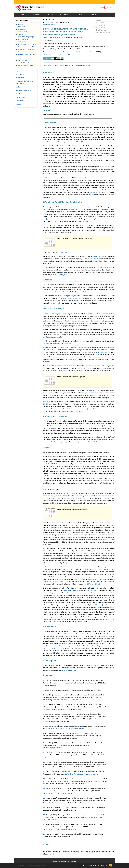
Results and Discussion (24, 90)
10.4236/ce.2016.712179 (51, 25)
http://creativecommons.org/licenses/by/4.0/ (57, 55)
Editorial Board (21, 32)
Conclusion (20, 94)
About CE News (22, 52)
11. (44, 772)
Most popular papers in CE (25, 47)
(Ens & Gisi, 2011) (101, 655)
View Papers (21, 27)
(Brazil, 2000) (97, 256)
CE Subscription (22, 42)
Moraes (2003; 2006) (102, 352)
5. (44, 714)
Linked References (101, 30)
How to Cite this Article (102, 33)
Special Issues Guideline (25, 65)
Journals (36, 15)
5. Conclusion (49, 627)
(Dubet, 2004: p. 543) (108, 483)
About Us (95, 15)
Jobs (108, 15)
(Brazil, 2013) (63, 252)
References (48, 675)
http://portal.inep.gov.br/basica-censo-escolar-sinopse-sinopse (67, 729)
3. (44, 695)
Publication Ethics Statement (26, 49)
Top (17, 71)
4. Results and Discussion (55, 416)
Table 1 (45, 167)
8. (44, 743)
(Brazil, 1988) (67, 153)
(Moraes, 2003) (93, 442)
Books (51, 15)
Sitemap (67, 861)
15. (44, 808)
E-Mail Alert (21, 865)
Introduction (20, 78)
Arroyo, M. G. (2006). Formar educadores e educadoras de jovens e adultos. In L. (70, 681)
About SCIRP (61, 861)
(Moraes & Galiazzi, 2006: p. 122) (81, 323)
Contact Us (73, 861)
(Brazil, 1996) (83, 132)
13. (44, 788)
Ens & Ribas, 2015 (91, 590)
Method (18, 87)
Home (21, 15)
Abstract (98, 20)
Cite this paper (50, 661)
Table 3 (104, 431)
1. (44, 681)
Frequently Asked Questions (26, 54)
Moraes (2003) (89, 314)
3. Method (48, 280)
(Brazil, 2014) (80, 158)
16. (44, 815)
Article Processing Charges (25, 37)
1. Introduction (50, 123)
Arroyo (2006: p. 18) (97, 605)
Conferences (65, 15)
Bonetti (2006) (94, 192)
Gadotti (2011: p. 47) (104, 540)
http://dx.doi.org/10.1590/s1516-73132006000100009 (60, 829)
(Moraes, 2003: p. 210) (76, 411)
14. (44, 798)
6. (44, 726)
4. (44, 705)
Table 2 (47, 341)
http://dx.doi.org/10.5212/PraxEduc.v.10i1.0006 (58, 793)
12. (44, 779)
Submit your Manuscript (97, 865)
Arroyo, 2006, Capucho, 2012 (73, 590)
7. (44, 733)
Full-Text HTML (100, 25)
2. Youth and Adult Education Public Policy (63, 202)
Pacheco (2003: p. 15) (61, 493)
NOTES (46, 845)
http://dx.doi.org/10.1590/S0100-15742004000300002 (81, 774)
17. (44, 824)
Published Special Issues (25, 63)
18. (44, 834)
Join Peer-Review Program (37, 865)
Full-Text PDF (99, 23)
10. (44, 762)
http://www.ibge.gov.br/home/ (52, 748)
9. (44, 753)
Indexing (20, 24)
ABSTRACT (48, 73)
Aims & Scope (21, 29)
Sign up (82, 865)
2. (44, 690)
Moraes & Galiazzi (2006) (59, 275)
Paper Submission (23, 39)
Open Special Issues (23, 60)
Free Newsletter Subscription (26, 44)
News (80, 15)
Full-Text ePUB (100, 28)
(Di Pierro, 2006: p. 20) (94, 584)
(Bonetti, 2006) (62, 212)
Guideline (20, 34)
